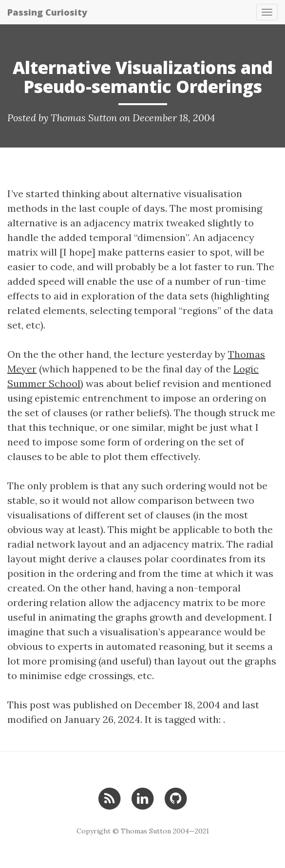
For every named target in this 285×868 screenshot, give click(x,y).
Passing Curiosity (47, 12)
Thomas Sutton (84, 118)
